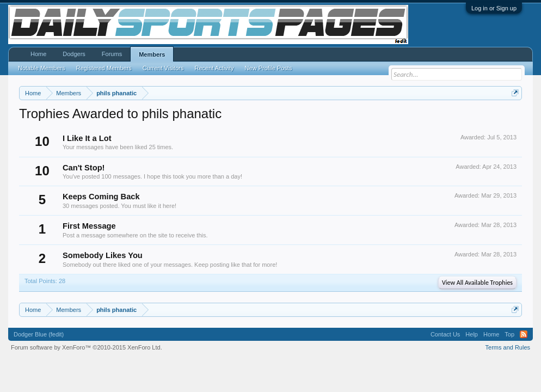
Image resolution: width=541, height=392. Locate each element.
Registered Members (104, 68)
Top (509, 334)
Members (152, 54)
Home (38, 54)
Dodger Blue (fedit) (39, 334)
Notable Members (42, 68)
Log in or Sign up (494, 8)
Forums (112, 54)
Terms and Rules (508, 347)
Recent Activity (214, 68)
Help (472, 334)
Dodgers (74, 54)
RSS (524, 334)
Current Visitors (163, 68)
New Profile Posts (269, 68)
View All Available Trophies (477, 283)
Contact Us (445, 334)
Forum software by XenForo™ (87, 347)
